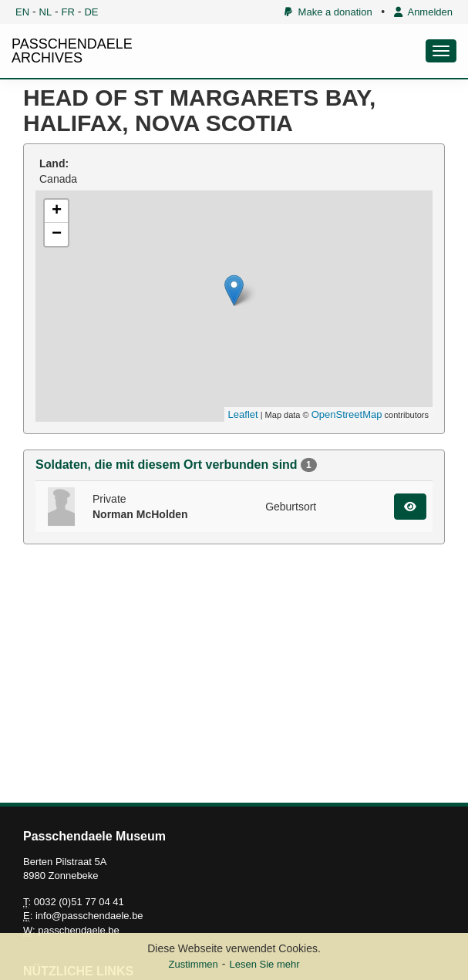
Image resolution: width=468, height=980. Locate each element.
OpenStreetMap (347, 414)
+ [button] (57, 211)
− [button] (57, 234)
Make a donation (328, 12)
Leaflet (243, 414)
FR (68, 12)
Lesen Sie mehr (264, 964)
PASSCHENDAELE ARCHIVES (72, 51)
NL (46, 12)
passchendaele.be (79, 930)
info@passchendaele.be (89, 916)
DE (91, 12)
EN (22, 12)
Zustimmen (193, 964)
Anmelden (423, 12)
